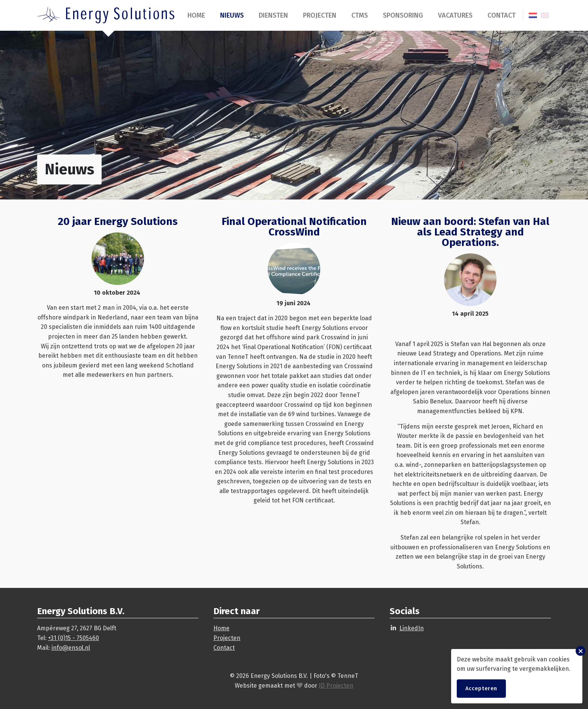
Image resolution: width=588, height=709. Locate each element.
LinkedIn (412, 628)
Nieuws (232, 15)
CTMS (360, 15)
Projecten (320, 15)
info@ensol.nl (71, 648)
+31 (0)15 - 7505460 (73, 638)
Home (196, 15)
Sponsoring (403, 15)
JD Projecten (336, 686)
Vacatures (455, 15)
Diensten (273, 15)
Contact (502, 15)
